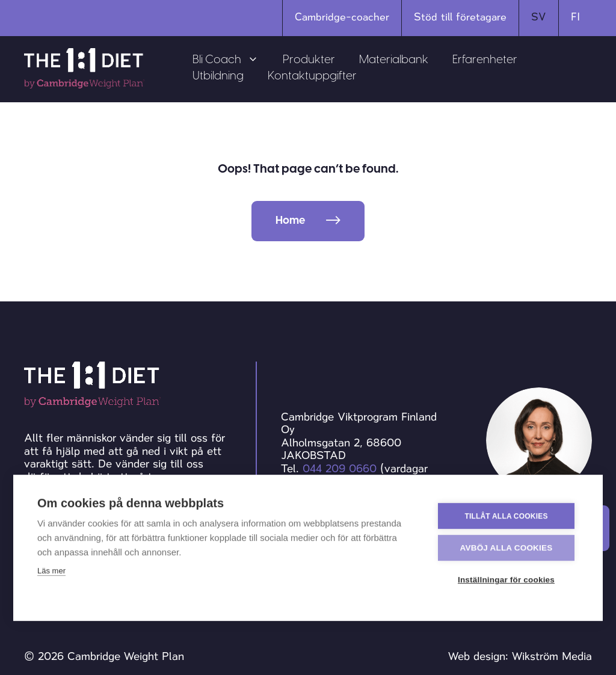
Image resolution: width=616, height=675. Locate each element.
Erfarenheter (485, 60)
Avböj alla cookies (507, 548)
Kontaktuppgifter (312, 76)
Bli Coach (232, 60)
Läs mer (51, 571)
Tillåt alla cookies (506, 516)
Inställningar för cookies (506, 580)
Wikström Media (552, 656)
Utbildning (218, 76)
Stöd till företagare (460, 17)
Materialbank (394, 60)
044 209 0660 (340, 468)
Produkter (309, 60)
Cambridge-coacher (342, 17)
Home (290, 221)
